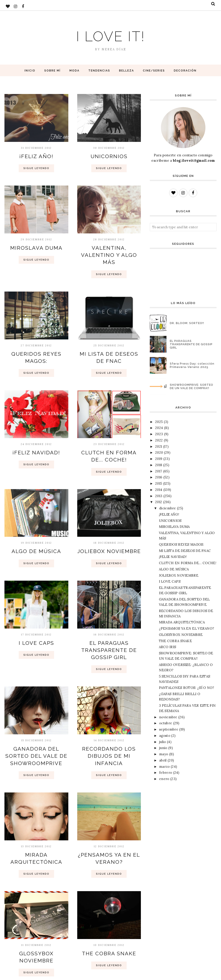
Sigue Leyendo (36, 167)
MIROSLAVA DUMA (36, 246)
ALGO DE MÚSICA (36, 535)
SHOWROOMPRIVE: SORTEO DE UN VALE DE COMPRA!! (192, 386)
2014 (159, 490)
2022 (159, 440)
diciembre (168, 508)
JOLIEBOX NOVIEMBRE (109, 535)
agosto (165, 736)
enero (164, 779)
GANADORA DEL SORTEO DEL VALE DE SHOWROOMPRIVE (36, 733)
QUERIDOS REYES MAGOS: (36, 342)
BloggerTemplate (55, 974)
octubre (166, 723)
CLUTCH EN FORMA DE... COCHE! (188, 563)
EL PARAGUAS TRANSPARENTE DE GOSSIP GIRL (109, 631)
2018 (159, 465)
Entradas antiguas (116, 957)
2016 (159, 477)
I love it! (111, 34)
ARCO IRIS (168, 647)
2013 (159, 496)
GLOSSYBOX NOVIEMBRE (36, 926)
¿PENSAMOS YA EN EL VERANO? (187, 628)
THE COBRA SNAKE (109, 925)
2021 (159, 446)
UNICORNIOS (109, 156)
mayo (164, 754)
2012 (159, 502)
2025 (159, 422)
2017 (159, 471)
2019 (159, 459)
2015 (159, 483)
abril (163, 760)
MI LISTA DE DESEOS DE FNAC (185, 551)
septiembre (169, 729)
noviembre (168, 717)
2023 (159, 434)
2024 (159, 428)
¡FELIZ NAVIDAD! (36, 439)
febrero (166, 773)
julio (163, 742)
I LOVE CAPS (36, 625)
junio (163, 748)
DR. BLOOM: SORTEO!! (187, 323)
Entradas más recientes (34, 957)
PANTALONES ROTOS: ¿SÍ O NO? (187, 688)
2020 (159, 452)
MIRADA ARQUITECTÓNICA (182, 622)
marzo (164, 767)
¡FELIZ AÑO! (36, 156)
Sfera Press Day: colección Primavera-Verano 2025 (192, 365)
